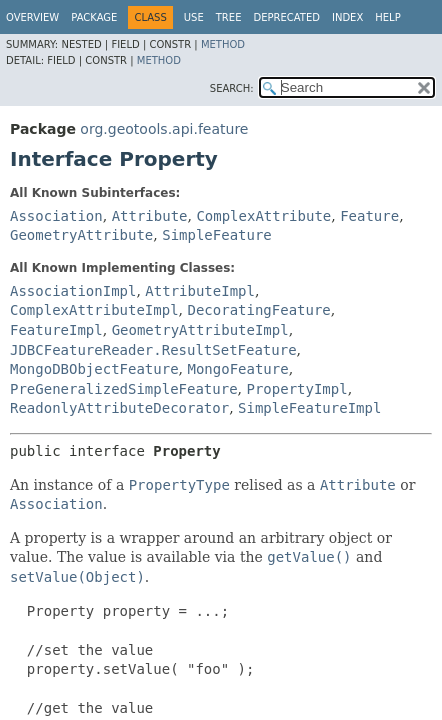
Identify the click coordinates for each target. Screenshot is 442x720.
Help (387, 17)
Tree (229, 17)
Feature (369, 216)
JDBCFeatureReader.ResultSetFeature (153, 350)
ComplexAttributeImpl (94, 310)
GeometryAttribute (81, 235)
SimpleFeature (217, 235)
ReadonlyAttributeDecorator (119, 408)
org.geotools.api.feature (164, 129)
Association (56, 216)
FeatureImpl (56, 330)
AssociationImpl (73, 291)
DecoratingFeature (258, 310)
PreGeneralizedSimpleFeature (124, 389)
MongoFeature (237, 369)
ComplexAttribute (263, 216)
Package (94, 17)
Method (223, 44)
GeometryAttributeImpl (200, 330)
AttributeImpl (200, 291)
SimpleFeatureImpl (309, 408)
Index (347, 17)
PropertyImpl (296, 389)
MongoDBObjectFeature (94, 369)
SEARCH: (232, 88)
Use (194, 17)
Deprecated (286, 17)
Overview (32, 17)
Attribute (150, 216)
